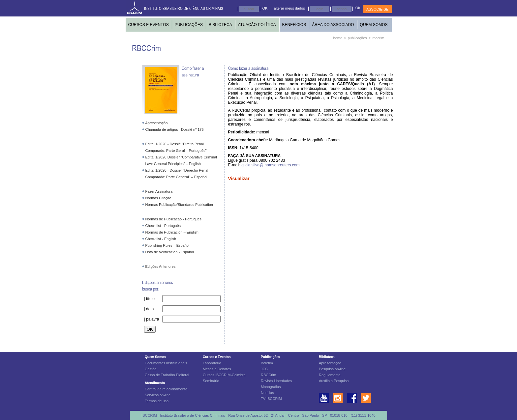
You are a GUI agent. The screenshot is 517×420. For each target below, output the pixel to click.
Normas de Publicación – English (172, 232)
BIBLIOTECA (220, 25)
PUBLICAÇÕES (189, 25)
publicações (357, 38)
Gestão (151, 369)
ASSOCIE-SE (377, 9)
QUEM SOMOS (374, 25)
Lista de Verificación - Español (170, 252)
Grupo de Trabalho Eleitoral (167, 375)
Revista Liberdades (276, 381)
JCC (264, 369)
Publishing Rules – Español (167, 245)
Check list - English (161, 239)
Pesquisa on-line (332, 369)
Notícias (267, 393)
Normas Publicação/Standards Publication (179, 205)
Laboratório (212, 363)
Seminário (211, 381)
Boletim (267, 363)
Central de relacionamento (166, 389)
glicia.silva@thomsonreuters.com (270, 165)
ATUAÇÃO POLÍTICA (257, 25)
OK (265, 8)
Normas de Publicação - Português (174, 219)
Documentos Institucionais (166, 363)
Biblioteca (327, 357)
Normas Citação (158, 198)
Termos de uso (157, 401)
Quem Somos (155, 357)
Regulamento (330, 375)
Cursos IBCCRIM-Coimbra (224, 375)
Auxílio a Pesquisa (334, 381)
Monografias (271, 387)
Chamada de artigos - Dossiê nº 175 (175, 129)
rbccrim (378, 38)
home (338, 38)
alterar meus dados (289, 8)
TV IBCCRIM (271, 399)
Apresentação (157, 123)
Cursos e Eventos (217, 357)
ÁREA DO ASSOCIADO (333, 25)
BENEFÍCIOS (294, 25)
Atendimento (155, 383)
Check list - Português (163, 226)
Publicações (270, 357)
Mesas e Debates (217, 369)
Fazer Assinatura (159, 191)
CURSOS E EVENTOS (149, 25)
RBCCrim (268, 375)
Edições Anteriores (161, 266)
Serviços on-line (158, 395)
